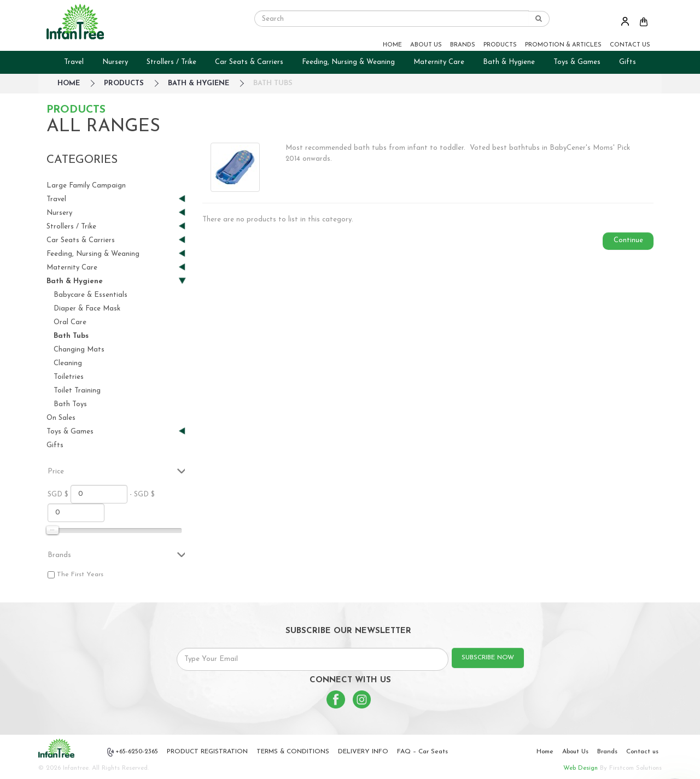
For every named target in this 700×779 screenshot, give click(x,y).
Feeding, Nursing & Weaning (348, 62)
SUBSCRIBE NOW (488, 658)
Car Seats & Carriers (249, 62)
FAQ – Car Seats (422, 752)
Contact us (642, 752)
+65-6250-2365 (133, 752)
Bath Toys (70, 404)
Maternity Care (439, 62)
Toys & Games (577, 62)
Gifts (628, 62)
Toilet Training (77, 391)
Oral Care (70, 322)
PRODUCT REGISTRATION (207, 752)
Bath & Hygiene (509, 62)
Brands (607, 752)
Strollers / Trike (171, 62)
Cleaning (68, 363)
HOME (392, 45)
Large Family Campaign (86, 186)
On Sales (61, 418)
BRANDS (463, 45)
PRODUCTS (500, 45)
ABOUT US (426, 45)
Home (545, 752)
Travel (74, 62)
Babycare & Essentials (91, 295)
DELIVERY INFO (363, 752)
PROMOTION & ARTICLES (563, 45)
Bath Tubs (273, 83)
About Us (575, 752)
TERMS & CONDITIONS (293, 752)
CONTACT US (630, 45)
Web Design (581, 768)
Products (124, 83)
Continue (628, 240)
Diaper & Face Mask (87, 309)
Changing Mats (79, 350)
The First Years (80, 575)
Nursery (115, 62)
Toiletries (69, 377)
